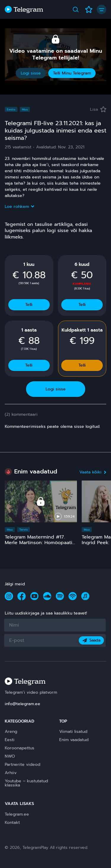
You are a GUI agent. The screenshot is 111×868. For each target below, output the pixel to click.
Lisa (98, 109)
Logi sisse (31, 73)
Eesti (10, 740)
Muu (25, 109)
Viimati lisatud (73, 732)
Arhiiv (11, 773)
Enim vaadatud (74, 740)
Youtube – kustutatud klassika (26, 783)
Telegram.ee (17, 814)
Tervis (24, 530)
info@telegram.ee (22, 704)
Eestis (11, 109)
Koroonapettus (20, 748)
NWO (10, 756)
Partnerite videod (22, 765)
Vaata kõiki (93, 472)
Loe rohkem (19, 207)
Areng (11, 732)
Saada (91, 640)
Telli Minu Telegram (72, 73)
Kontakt (12, 823)
